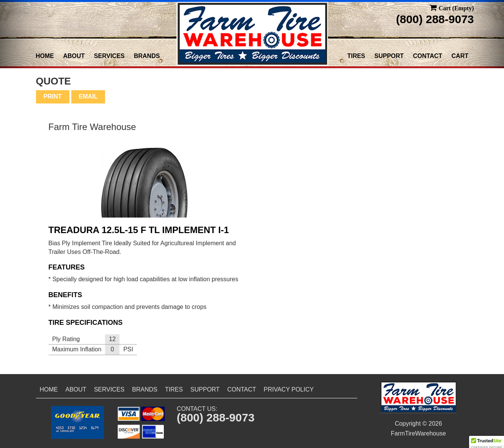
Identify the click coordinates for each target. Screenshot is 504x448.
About (74, 56)
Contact (428, 56)
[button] (78, 422)
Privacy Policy (289, 389)
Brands (147, 56)
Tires (356, 56)
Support (389, 56)
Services (109, 56)
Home (45, 56)
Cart (460, 56)
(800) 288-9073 (435, 19)
